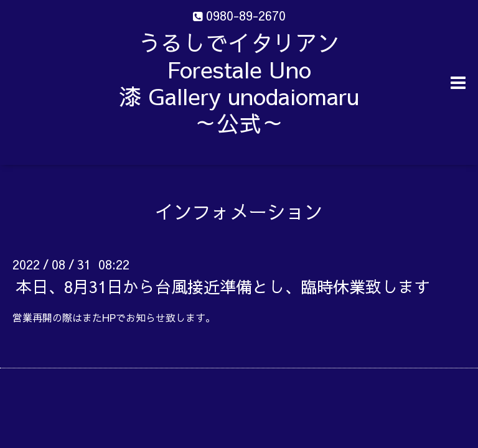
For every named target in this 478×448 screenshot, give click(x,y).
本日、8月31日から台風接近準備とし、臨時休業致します (223, 286)
